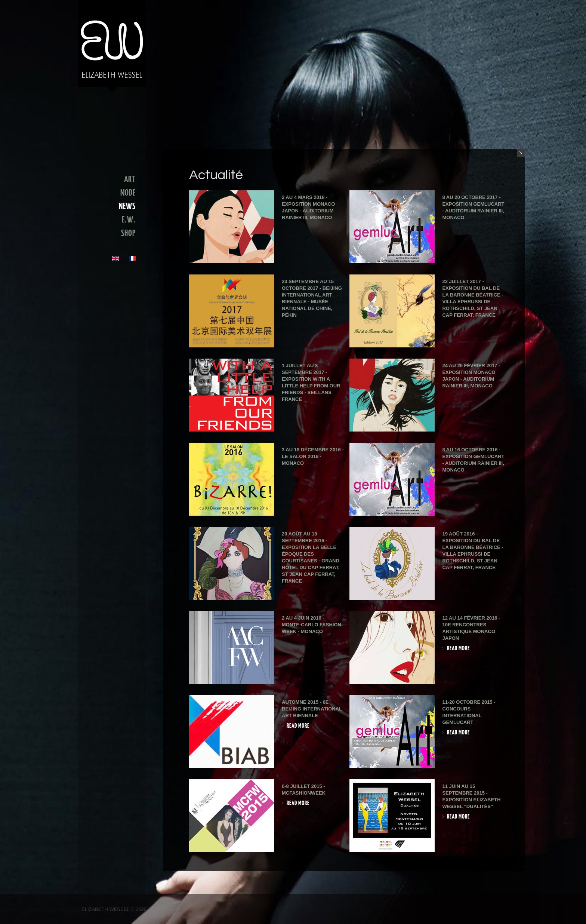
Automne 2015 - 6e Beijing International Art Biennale (312, 709)
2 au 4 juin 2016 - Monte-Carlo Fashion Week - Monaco (311, 625)
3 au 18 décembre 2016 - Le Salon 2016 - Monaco (313, 456)
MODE (128, 193)
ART (130, 179)
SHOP (128, 233)
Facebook (499, 910)
